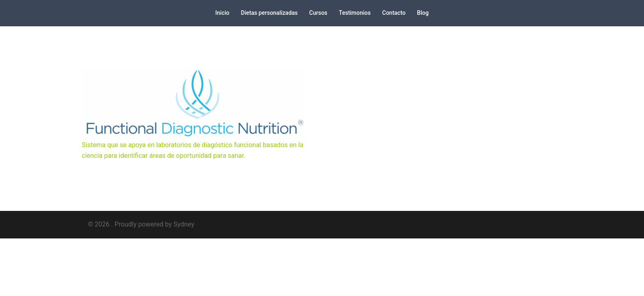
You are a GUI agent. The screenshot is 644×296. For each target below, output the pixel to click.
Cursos (318, 13)
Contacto (394, 13)
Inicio (222, 13)
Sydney (184, 224)
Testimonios (355, 13)
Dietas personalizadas (269, 13)
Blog (423, 13)
